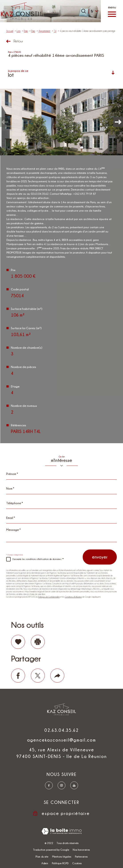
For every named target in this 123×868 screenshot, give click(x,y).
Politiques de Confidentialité (49, 597)
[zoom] (61, 122)
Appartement (44, 31)
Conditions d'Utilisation (73, 597)
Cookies (77, 863)
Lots (19, 31)
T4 (55, 31)
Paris (26, 31)
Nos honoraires (81, 850)
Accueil (10, 31)
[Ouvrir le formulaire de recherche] (84, 11)
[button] (118, 122)
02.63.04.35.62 (61, 730)
